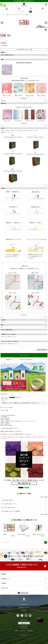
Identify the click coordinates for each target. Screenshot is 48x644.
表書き (2, 325)
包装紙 (2, 60)
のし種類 (3, 188)
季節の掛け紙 (4, 103)
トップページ (3, 15)
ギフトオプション (15, 15)
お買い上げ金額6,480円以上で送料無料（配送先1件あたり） (24, 1)
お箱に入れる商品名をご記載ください (7, 55)
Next (46, 23)
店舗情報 (3, 574)
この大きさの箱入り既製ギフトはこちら (9, 428)
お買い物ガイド (7, 9)
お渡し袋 (3, 128)
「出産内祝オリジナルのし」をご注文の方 (8, 334)
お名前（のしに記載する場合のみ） (7, 330)
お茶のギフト (9, 15)
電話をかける (24, 623)
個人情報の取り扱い (24, 605)
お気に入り (31, 9)
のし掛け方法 (4, 320)
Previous (2, 23)
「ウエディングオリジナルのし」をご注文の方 (9, 341)
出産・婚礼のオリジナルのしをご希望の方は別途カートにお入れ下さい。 (17, 434)
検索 (31, 12)
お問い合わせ (24, 610)
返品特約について (10, 360)
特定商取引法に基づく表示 (24, 608)
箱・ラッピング (22, 15)
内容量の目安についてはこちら (6, 132)
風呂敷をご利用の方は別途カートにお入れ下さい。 (12, 431)
